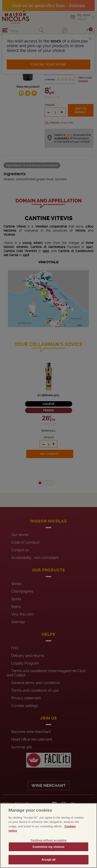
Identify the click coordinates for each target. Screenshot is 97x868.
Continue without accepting (48, 840)
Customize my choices (48, 847)
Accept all (48, 860)
